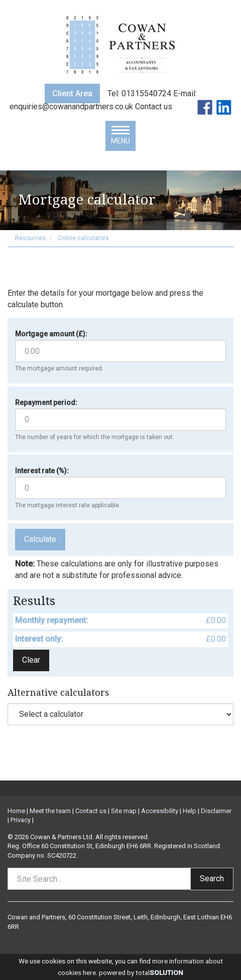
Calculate (40, 539)
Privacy (21, 820)
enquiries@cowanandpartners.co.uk (72, 107)
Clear (31, 660)
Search (212, 878)
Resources (30, 238)
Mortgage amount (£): (51, 334)
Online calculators (83, 238)
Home (16, 811)
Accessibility (160, 811)
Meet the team (50, 811)
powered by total (141, 972)
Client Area (72, 93)
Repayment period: (46, 403)
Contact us (155, 107)
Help (190, 811)
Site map (124, 811)
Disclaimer (216, 811)
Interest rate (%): (42, 471)
